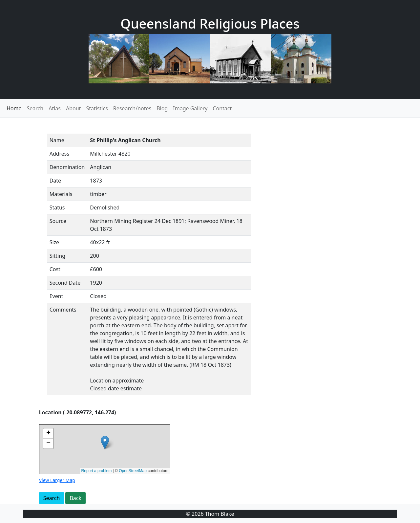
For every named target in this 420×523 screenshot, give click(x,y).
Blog (162, 108)
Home (14, 108)
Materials (61, 194)
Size (54, 242)
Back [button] (75, 498)
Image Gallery (190, 108)
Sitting (57, 256)
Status (57, 207)
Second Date (65, 283)
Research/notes (132, 108)
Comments (63, 310)
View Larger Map (57, 480)
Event (56, 296)
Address (60, 154)
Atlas (55, 108)
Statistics (97, 108)
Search (35, 108)
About (73, 108)
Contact (222, 108)
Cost (55, 269)
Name (57, 140)
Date (55, 181)
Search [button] (52, 498)
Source (58, 221)
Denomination (67, 167)
